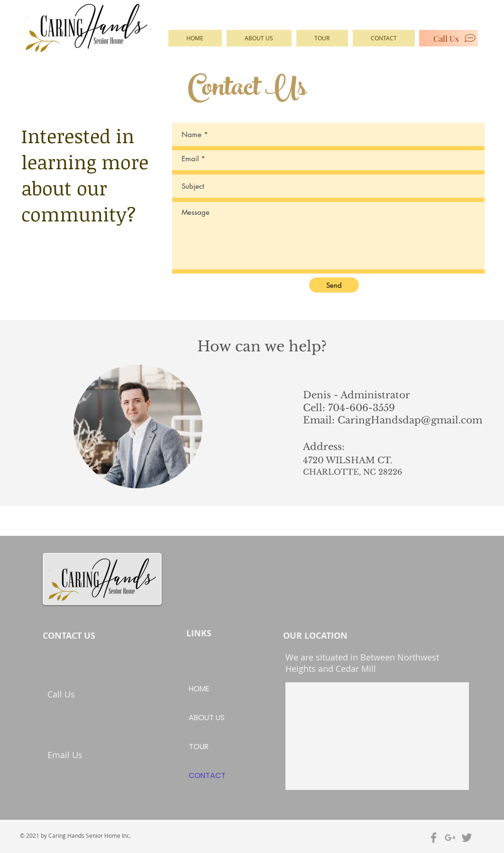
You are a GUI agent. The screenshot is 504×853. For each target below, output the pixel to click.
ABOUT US (207, 718)
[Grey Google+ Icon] (450, 838)
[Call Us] (449, 38)
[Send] (334, 285)
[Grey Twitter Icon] (467, 838)
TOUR (199, 747)
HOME (199, 689)
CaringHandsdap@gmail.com (410, 420)
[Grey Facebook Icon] (434, 838)
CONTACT (207, 775)
